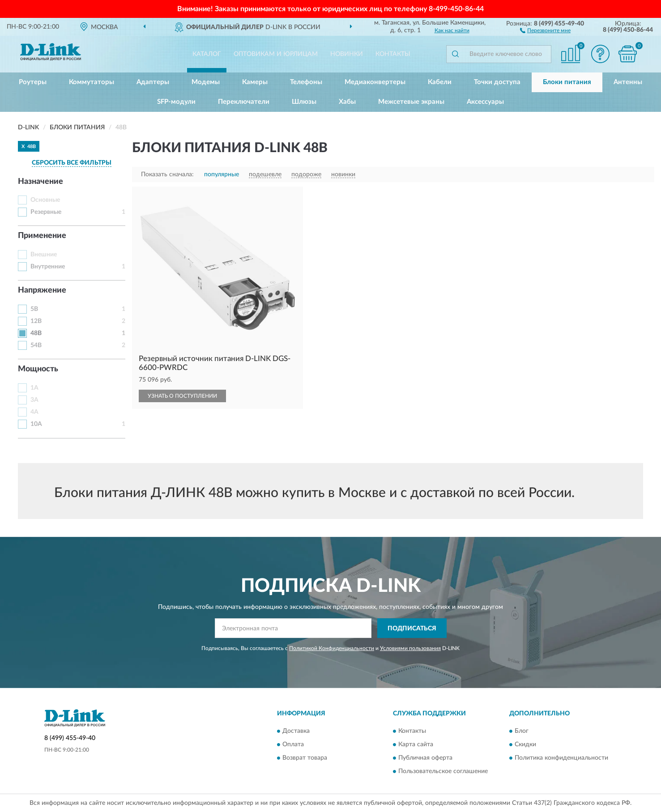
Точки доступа (497, 82)
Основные (45, 200)
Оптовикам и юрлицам (276, 54)
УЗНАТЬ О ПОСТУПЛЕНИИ (182, 396)
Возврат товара (305, 758)
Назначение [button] (41, 182)
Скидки (525, 744)
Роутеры (33, 82)
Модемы (206, 82)
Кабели (440, 82)
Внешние (44, 255)
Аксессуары (485, 102)
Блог (522, 731)
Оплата (293, 744)
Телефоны (306, 82)
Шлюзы (304, 102)
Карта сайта (416, 744)
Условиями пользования (410, 648)
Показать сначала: (167, 174)
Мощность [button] (38, 369)
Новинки (347, 54)
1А (34, 388)
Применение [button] (42, 236)
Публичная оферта (425, 758)
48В (36, 333)
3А (34, 400)
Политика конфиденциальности (561, 758)
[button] (545, 30)
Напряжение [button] (42, 290)
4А (34, 412)
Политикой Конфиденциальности (332, 648)
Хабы (347, 102)
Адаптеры (153, 82)
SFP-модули (176, 102)
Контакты (393, 54)
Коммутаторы (92, 82)
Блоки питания (567, 82)
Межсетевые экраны (411, 102)
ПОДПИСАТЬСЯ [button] (412, 629)
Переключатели (244, 102)
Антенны (628, 82)
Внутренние (48, 267)
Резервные (46, 212)
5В (34, 309)
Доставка (296, 731)
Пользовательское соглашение (443, 771)
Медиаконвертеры (375, 82)
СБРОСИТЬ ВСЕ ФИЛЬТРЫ (72, 163)
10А (36, 424)
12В (36, 321)
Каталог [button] (207, 54)
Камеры (255, 82)
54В (36, 345)
